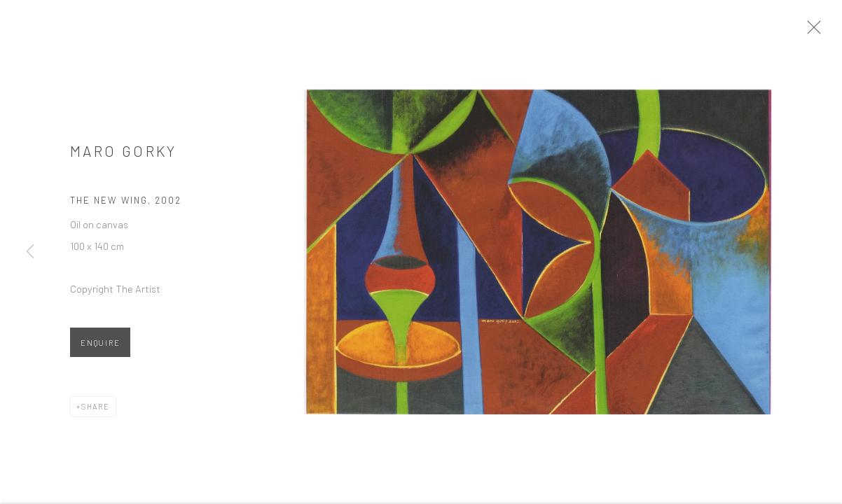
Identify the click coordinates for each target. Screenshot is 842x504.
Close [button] (827, 31)
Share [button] (96, 413)
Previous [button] (30, 252)
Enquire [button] (100, 350)
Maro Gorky (124, 157)
